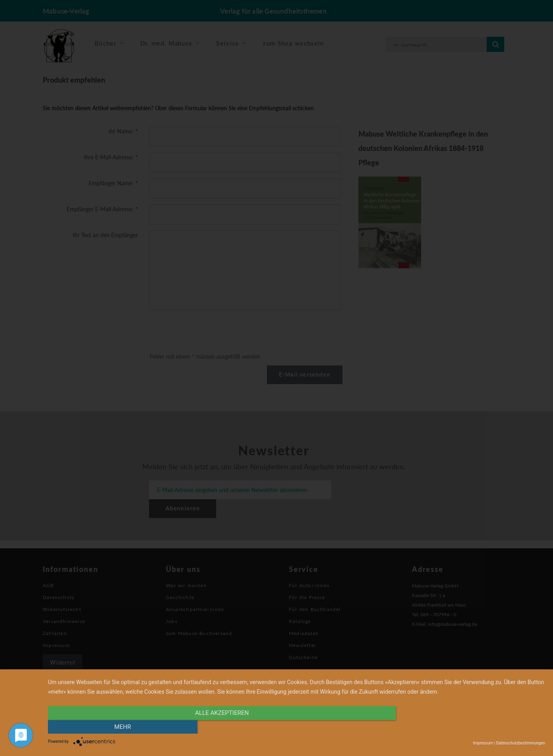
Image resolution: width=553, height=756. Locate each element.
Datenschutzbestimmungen (520, 743)
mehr (471, 727)
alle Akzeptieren (222, 727)
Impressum (483, 743)
